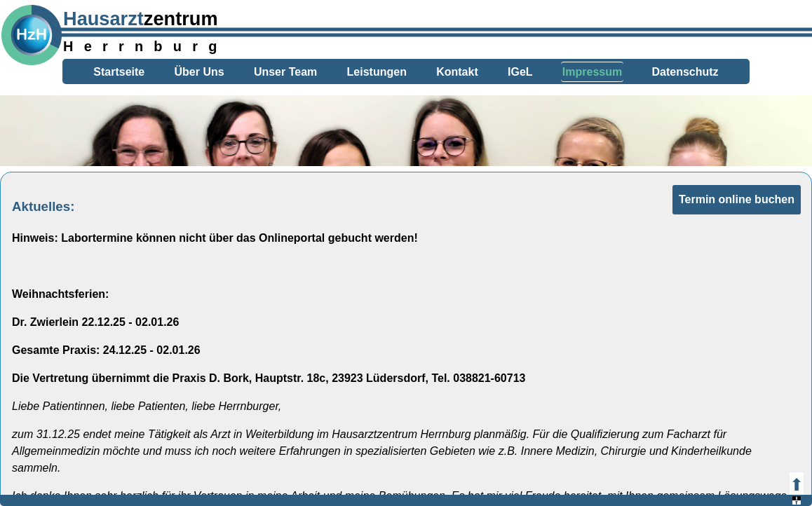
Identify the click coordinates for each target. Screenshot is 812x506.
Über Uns (199, 72)
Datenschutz (685, 72)
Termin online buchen (737, 199)
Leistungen (377, 72)
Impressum (592, 72)
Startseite (119, 72)
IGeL (520, 72)
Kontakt (457, 72)
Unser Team (285, 72)
